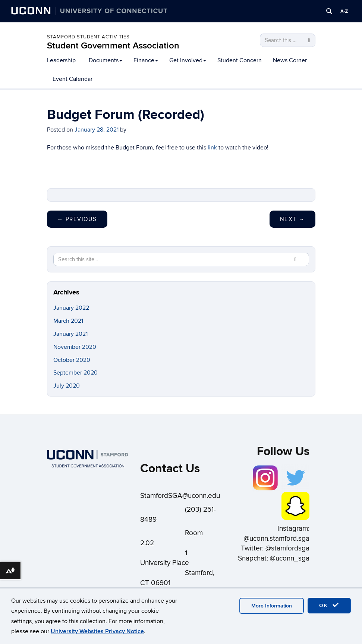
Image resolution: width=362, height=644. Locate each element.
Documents (106, 60)
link (212, 148)
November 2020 (75, 347)
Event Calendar (73, 79)
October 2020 (72, 360)
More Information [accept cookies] (272, 606)
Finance (146, 60)
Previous (77, 219)
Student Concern (240, 60)
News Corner (290, 60)
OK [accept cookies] (329, 605)
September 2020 (75, 373)
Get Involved (188, 60)
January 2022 (71, 308)
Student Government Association (113, 46)
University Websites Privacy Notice (97, 631)
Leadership (61, 60)
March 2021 (68, 321)
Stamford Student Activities (88, 37)
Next (292, 219)
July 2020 (67, 386)
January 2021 (70, 334)
